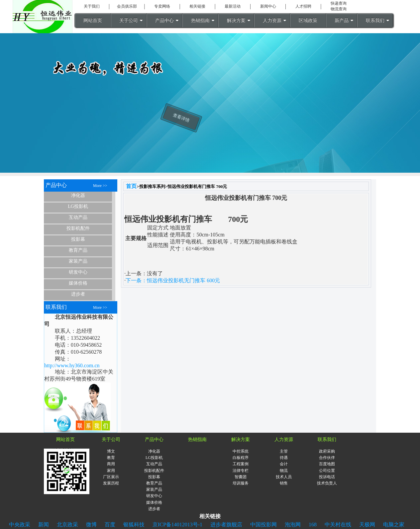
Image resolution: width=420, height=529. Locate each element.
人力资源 (272, 20)
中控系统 (241, 451)
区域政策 (308, 20)
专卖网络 (162, 6)
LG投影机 (78, 206)
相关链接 (197, 6)
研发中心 (78, 272)
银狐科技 (134, 525)
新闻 (44, 525)
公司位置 (327, 471)
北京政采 (67, 525)
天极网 (367, 525)
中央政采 (20, 525)
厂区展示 (111, 477)
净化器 (78, 195)
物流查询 (339, 9)
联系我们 (375, 20)
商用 (111, 464)
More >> (100, 186)
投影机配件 (78, 228)
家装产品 (78, 261)
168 (313, 525)
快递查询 (339, 3)
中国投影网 (263, 525)
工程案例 (241, 464)
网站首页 (93, 20)
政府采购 (327, 451)
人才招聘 (303, 6)
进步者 (78, 294)
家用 (111, 471)
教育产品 (78, 250)
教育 (111, 458)
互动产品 (78, 217)
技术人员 (284, 477)
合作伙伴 (327, 458)
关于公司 (129, 20)
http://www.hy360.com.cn (72, 365)
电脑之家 (394, 525)
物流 (284, 471)
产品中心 (164, 20)
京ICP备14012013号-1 (177, 525)
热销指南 (200, 20)
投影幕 (78, 239)
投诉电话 (327, 477)
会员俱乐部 (127, 6)
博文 (111, 451)
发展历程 (111, 483)
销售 (284, 483)
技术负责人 (327, 483)
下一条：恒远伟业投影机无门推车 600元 (173, 280)
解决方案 (236, 20)
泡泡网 (293, 525)
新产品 (342, 20)
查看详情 (180, 128)
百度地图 (327, 464)
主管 (284, 451)
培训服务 (241, 483)
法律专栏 (241, 471)
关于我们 (92, 6)
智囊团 (241, 477)
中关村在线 (338, 525)
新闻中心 (268, 6)
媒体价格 (78, 283)
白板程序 (241, 458)
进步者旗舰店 (226, 525)
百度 (110, 525)
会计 (284, 464)
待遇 (284, 458)
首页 (131, 186)
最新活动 (233, 6)
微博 (91, 525)
